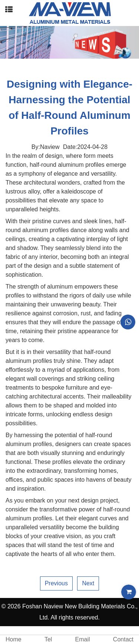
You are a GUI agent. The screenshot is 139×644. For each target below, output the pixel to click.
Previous (56, 583)
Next (88, 583)
